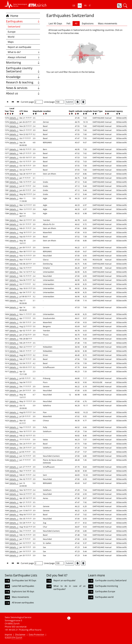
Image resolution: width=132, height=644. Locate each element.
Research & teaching (23, 82)
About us (23, 93)
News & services (23, 88)
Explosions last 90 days (23, 591)
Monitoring (23, 62)
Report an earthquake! (64, 580)
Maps (11, 42)
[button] (16, 5)
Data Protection (36, 635)
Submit (69, 102)
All (76, 23)
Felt (68, 23)
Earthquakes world (104, 597)
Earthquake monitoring (107, 586)
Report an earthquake (19, 47)
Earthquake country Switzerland (23, 70)
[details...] (14, 118)
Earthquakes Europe (105, 591)
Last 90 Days (55, 23)
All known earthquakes (23, 603)
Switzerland (14, 27)
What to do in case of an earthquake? (69, 588)
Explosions (88, 23)
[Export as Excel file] (78, 102)
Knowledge (23, 77)
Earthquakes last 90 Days (24, 580)
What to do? (24, 52)
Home (12, 16)
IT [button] (90, 6)
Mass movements (108, 23)
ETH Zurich (17, 638)
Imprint (8, 635)
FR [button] (85, 6)
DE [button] (74, 6)
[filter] (8, 114)
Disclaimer (20, 635)
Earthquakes (23, 21)
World (11, 37)
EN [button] (80, 6)
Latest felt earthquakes (23, 586)
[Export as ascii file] (83, 102)
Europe (12, 32)
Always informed (24, 57)
